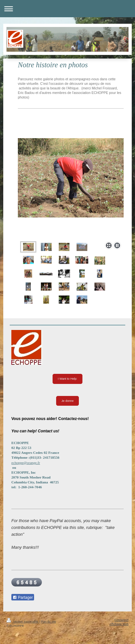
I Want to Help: (67, 379)
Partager (23, 598)
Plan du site (48, 622)
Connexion (122, 620)
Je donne (67, 401)
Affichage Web (119, 624)
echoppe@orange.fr (26, 463)
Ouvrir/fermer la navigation (67, 9)
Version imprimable (23, 622)
